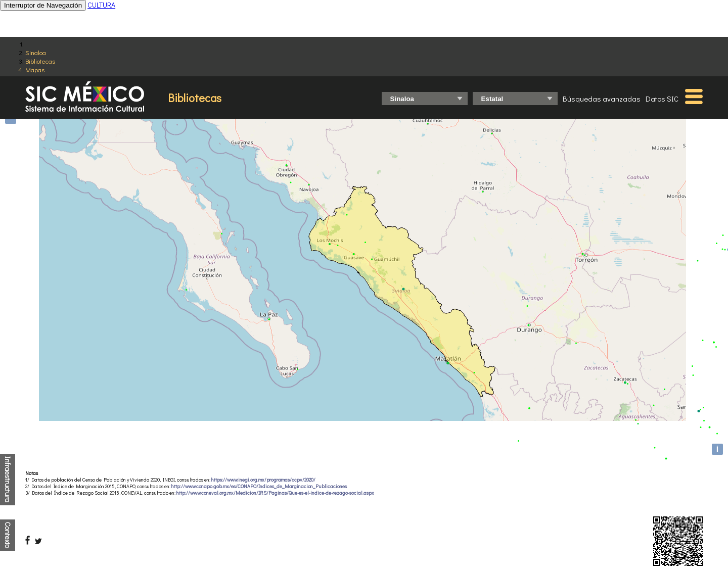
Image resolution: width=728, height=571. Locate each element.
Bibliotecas (40, 61)
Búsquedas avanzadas (602, 99)
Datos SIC (662, 99)
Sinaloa (36, 52)
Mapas (35, 69)
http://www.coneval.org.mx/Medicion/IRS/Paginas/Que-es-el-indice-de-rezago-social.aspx (275, 493)
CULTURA (101, 5)
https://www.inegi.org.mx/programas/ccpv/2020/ (263, 480)
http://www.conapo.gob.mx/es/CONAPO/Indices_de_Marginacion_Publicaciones (259, 486)
